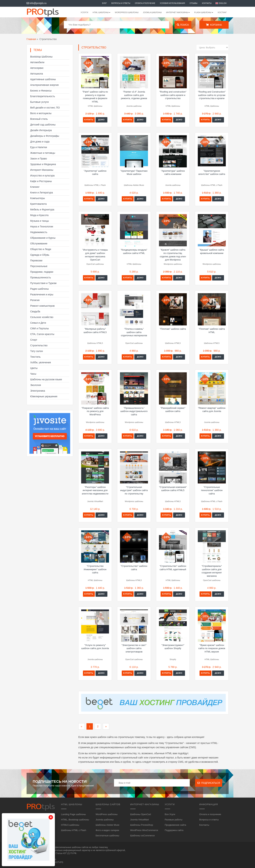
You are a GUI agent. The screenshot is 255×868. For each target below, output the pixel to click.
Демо (101, 120)
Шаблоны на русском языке (46, 379)
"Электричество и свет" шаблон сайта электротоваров (134, 648)
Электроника (38, 391)
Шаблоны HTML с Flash (74, 830)
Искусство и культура (43, 176)
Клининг (35, 187)
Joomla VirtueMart (140, 820)
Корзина (214, 25)
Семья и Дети (38, 323)
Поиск (183, 25)
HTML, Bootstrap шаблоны (75, 820)
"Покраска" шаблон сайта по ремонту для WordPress (95, 411)
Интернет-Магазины (42, 170)
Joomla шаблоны (152, 12)
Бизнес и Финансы (41, 91)
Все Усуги (170, 814)
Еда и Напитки (39, 147)
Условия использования (172, 3)
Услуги (84, 12)
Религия (35, 300)
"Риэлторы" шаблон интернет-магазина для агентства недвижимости (95, 490)
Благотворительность (43, 96)
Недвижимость (39, 232)
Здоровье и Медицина (43, 164)
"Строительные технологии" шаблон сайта (212, 490)
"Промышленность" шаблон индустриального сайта (134, 411)
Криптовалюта (39, 204)
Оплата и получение (145, 3)
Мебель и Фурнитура (42, 210)
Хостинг (222, 12)
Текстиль (36, 357)
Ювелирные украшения (44, 396)
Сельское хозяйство (42, 317)
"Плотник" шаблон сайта (173, 329)
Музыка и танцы (40, 221)
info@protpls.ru (37, 3)
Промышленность (41, 277)
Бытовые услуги (40, 102)
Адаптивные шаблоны (43, 79)
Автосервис (37, 68)
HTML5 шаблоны (70, 825)
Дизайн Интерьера (41, 130)
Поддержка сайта (174, 830)
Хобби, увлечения (41, 362)
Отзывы (194, 3)
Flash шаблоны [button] (204, 12)
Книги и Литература (42, 193)
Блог (104, 3)
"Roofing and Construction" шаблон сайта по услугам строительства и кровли (212, 95)
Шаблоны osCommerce (142, 836)
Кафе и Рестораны (41, 181)
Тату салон (37, 351)
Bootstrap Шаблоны (41, 57)
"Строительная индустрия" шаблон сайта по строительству (134, 490)
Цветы (34, 368)
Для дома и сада (40, 142)
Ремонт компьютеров (43, 306)
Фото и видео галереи (107, 830)
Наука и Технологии (42, 227)
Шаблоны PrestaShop (142, 825)
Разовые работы (174, 820)
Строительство (39, 345)
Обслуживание (39, 244)
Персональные (39, 266)
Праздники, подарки (42, 272)
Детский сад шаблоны (43, 125)
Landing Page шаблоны (74, 814)
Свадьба (35, 311)
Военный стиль (39, 119)
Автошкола (37, 74)
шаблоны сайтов (80, 847)
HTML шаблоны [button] (101, 12)
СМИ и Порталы (40, 328)
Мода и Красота (39, 215)
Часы (33, 374)
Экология (36, 385)
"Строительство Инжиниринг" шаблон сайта (95, 569)
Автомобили (37, 62)
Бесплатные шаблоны (107, 836)
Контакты (207, 3)
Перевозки (36, 260)
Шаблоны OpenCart (141, 814)
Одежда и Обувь (40, 255)
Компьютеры (38, 198)
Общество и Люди (41, 249)
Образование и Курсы (43, 238)
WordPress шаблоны (127, 12)
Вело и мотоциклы (41, 113)
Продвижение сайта (176, 825)
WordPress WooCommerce (144, 830)
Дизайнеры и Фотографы (45, 136)
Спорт (34, 340)
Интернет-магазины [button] (178, 12)
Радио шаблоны (40, 289)
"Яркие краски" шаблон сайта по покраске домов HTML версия (212, 648)
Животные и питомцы (43, 153)
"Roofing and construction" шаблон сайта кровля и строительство (173, 95)
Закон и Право (39, 159)
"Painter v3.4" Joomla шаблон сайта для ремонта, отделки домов (134, 95)
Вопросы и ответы (121, 3)
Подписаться (209, 783)
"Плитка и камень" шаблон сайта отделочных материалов (134, 332)
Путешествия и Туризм (43, 283)
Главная (31, 39)
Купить (89, 120)
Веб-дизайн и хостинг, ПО (45, 108)
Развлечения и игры (42, 294)
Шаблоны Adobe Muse (108, 825)
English (223, 3)
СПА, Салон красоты (42, 334)
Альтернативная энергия (44, 85)
